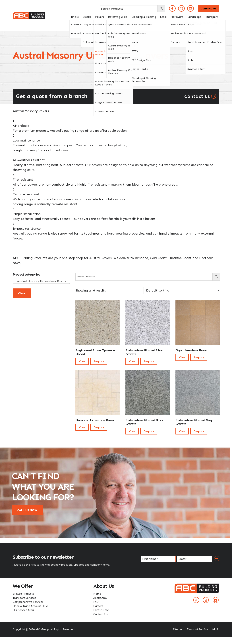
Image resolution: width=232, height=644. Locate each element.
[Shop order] (182, 291)
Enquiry (99, 361)
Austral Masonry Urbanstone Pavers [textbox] (40, 281)
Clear (22, 293)
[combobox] (41, 281)
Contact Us (209, 8)
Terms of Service (197, 629)
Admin (215, 629)
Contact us (200, 96)
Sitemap (178, 629)
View (82, 361)
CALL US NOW (27, 510)
